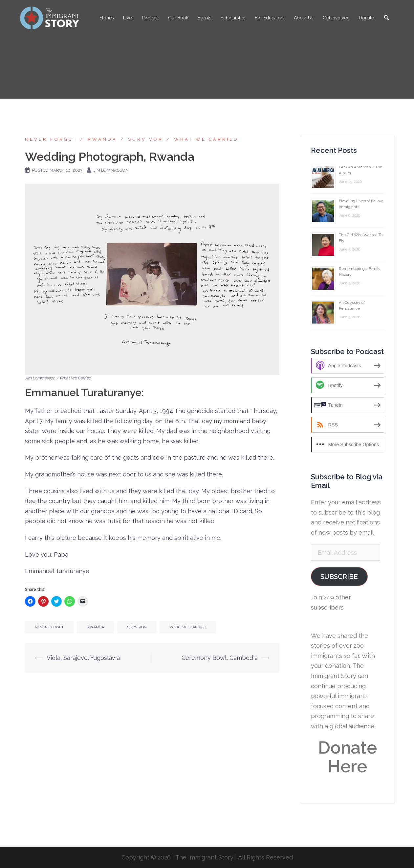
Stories (107, 18)
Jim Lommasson (111, 170)
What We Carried (206, 139)
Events (205, 18)
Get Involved (336, 18)
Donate (366, 18)
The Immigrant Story (204, 857)
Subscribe (339, 577)
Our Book (178, 18)
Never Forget (51, 139)
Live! (128, 18)
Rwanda (102, 139)
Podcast (150, 18)
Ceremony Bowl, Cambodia (220, 658)
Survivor (146, 139)
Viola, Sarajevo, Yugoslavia (83, 658)
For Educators (270, 18)
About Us (304, 18)
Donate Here (348, 757)
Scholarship (233, 18)
